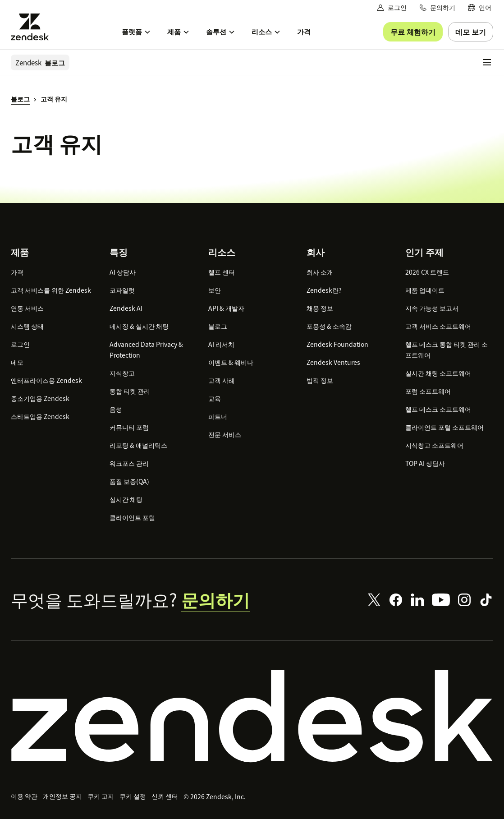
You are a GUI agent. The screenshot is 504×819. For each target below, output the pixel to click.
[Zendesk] (252, 716)
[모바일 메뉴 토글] (487, 62)
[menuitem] (480, 7)
